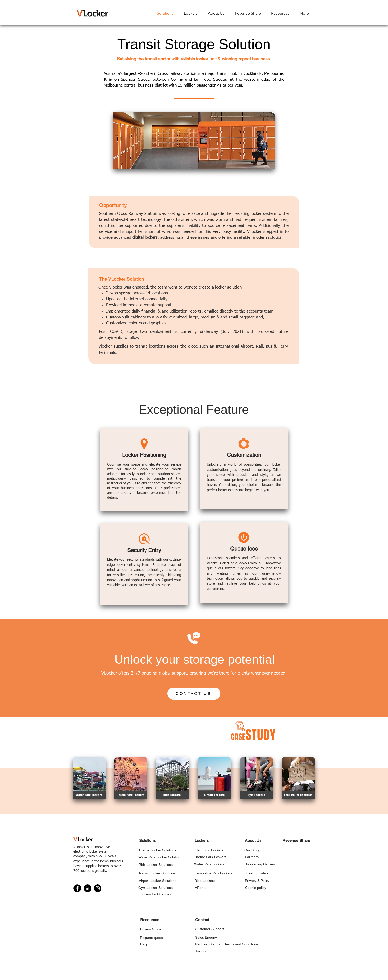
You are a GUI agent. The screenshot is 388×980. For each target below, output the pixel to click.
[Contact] (202, 920)
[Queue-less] (244, 549)
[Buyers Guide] (151, 929)
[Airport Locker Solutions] (158, 881)
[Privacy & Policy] (257, 881)
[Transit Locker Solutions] (157, 873)
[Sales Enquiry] (206, 937)
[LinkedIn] (87, 888)
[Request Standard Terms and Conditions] (227, 944)
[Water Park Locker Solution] (159, 857)
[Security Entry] (144, 550)
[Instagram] (98, 888)
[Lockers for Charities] (298, 795)
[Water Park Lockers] (89, 795)
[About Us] (253, 840)
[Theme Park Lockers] (131, 795)
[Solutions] (147, 840)
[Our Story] (252, 850)
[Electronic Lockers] (209, 850)
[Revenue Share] (296, 840)
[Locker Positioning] (144, 455)
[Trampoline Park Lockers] (213, 873)
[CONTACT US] (194, 694)
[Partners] (252, 857)
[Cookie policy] (255, 887)
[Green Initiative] (256, 873)
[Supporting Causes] (260, 864)
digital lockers (145, 238)
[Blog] (143, 944)
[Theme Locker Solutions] (157, 850)
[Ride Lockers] (172, 795)
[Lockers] (202, 840)
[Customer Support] (209, 929)
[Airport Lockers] (214, 795)
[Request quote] (151, 938)
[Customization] (244, 455)
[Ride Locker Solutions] (156, 864)
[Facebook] (77, 888)
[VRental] (201, 887)
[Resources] (149, 920)
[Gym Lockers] (256, 795)
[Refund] (202, 951)
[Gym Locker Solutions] (155, 887)
